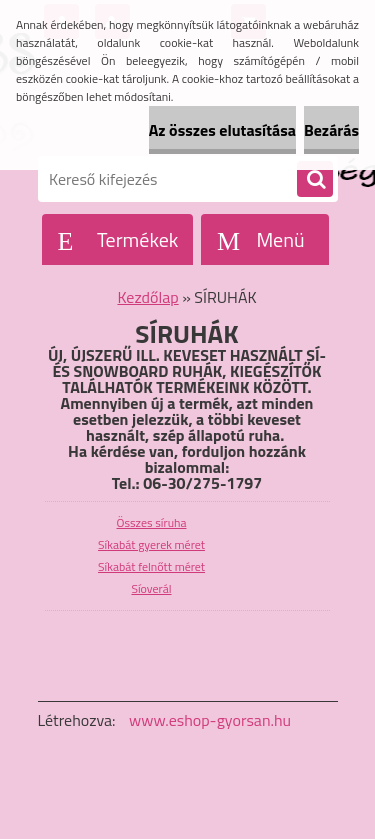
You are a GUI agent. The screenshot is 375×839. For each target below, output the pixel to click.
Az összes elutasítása (222, 130)
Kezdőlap (147, 297)
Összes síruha (152, 522)
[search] (315, 180)
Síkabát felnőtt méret (151, 566)
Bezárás (331, 130)
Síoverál (151, 588)
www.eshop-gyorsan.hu (210, 720)
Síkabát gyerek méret (151, 544)
